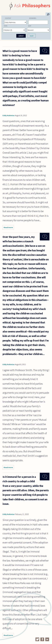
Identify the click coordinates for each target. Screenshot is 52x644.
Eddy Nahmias (9, 115)
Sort (30, 26)
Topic (6, 26)
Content (8, 18)
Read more (9, 228)
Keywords (33, 18)
